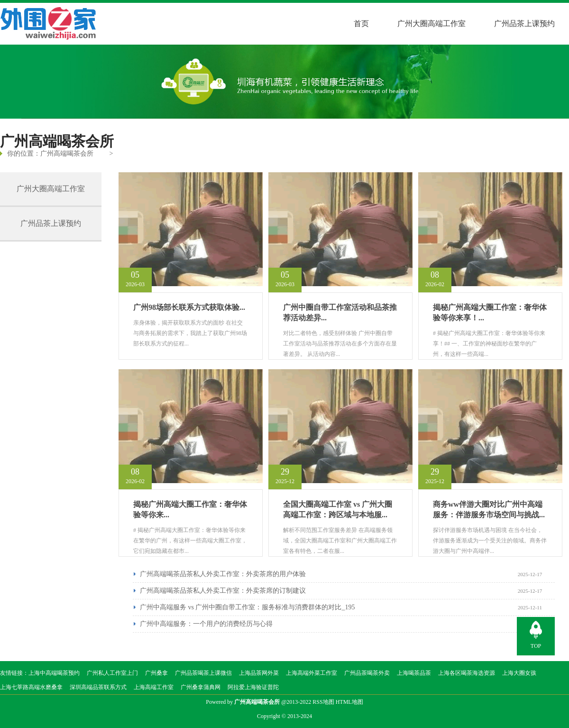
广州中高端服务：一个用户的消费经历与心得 (206, 624)
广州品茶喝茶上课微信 (203, 673)
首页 (361, 23)
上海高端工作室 (154, 687)
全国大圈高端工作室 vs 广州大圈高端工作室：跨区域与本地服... (338, 509)
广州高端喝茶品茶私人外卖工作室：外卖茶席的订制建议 (223, 591)
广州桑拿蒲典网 (201, 687)
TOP (536, 646)
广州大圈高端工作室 (431, 23)
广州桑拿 (156, 673)
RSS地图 (323, 702)
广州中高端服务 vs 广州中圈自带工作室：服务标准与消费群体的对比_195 (247, 607)
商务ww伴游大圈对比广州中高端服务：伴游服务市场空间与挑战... (489, 509)
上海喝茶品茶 (414, 673)
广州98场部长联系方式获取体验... (189, 307)
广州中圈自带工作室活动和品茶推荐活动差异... (340, 313)
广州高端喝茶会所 (67, 154)
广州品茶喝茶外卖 (367, 673)
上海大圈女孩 (519, 673)
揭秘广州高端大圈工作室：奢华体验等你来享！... (490, 313)
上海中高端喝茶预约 (54, 673)
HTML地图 (349, 702)
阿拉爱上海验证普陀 (253, 687)
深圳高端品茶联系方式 (98, 687)
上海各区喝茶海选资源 (467, 673)
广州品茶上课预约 (524, 23)
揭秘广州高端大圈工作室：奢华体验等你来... (190, 509)
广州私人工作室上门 (112, 673)
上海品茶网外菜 (259, 673)
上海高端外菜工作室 (312, 673)
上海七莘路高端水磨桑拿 (31, 687)
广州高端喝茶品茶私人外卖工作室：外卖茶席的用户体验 (223, 574)
